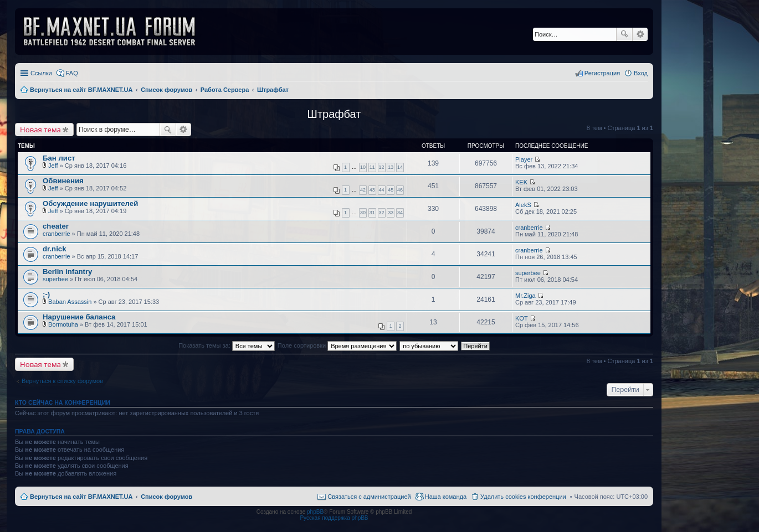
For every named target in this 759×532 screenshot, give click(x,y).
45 (391, 190)
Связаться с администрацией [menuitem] (369, 497)
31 (372, 213)
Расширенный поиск (640, 34)
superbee (55, 279)
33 (391, 213)
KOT (522, 318)
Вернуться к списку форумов (62, 381)
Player (524, 159)
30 (363, 213)
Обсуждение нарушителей (90, 203)
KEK (521, 182)
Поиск (624, 34)
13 (391, 167)
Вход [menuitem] (641, 73)
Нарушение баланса (79, 317)
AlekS (523, 205)
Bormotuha (63, 324)
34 (400, 213)
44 (382, 190)
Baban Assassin (70, 302)
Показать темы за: (227, 345)
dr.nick (55, 249)
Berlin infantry (67, 272)
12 (382, 167)
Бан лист (59, 158)
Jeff (53, 166)
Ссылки (41, 73)
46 (400, 190)
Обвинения (63, 181)
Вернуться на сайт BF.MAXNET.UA (81, 497)
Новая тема (40, 130)
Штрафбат (334, 114)
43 (372, 190)
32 (382, 213)
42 (363, 190)
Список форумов (166, 497)
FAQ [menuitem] (72, 73)
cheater (56, 226)
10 (363, 167)
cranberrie (57, 234)
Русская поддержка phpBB (334, 518)
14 (400, 167)
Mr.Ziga (525, 296)
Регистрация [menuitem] (602, 73)
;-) (46, 294)
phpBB (315, 512)
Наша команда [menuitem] (446, 497)
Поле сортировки (337, 345)
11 (372, 167)
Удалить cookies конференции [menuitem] (523, 497)
